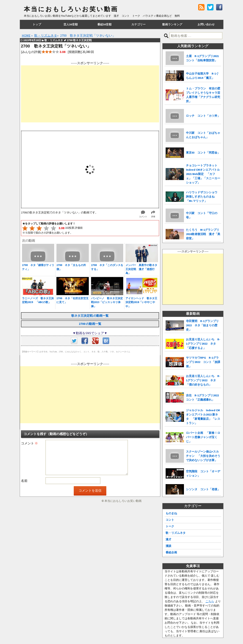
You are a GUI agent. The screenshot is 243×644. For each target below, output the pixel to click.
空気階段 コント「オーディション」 (203, 473)
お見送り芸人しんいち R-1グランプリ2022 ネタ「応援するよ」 (203, 344)
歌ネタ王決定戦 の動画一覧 (90, 316)
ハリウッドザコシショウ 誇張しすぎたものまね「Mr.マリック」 (203, 197)
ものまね (171, 513)
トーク (170, 526)
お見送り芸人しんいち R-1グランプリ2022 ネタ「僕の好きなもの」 (203, 380)
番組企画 (171, 552)
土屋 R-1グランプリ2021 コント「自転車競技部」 (204, 58)
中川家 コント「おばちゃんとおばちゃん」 (203, 135)
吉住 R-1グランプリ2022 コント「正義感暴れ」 (204, 397)
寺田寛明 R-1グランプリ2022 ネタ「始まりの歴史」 (202, 325)
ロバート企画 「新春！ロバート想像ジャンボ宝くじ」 (203, 437)
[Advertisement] (90, 94)
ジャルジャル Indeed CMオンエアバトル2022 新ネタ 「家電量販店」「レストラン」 (203, 417)
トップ (37, 24)
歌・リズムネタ (176, 533)
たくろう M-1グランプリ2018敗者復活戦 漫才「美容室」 (203, 234)
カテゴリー (139, 24)
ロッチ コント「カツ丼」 (203, 116)
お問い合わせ (206, 24)
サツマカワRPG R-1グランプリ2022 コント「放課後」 (203, 362)
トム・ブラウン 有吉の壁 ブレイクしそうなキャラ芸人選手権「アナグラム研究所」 (203, 95)
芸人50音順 (71, 24)
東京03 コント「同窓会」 (203, 153)
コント (170, 520)
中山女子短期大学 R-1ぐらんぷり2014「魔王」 (202, 76)
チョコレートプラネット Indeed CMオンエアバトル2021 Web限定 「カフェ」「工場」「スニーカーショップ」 (203, 174)
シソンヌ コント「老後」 (203, 489)
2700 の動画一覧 (90, 324)
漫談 (168, 546)
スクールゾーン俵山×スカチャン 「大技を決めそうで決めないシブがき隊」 (203, 456)
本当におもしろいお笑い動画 (71, 9)
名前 (24, 481)
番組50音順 (104, 24)
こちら (210, 601)
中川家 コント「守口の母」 (202, 215)
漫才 (168, 539)
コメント (29, 443)
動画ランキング (172, 24)
